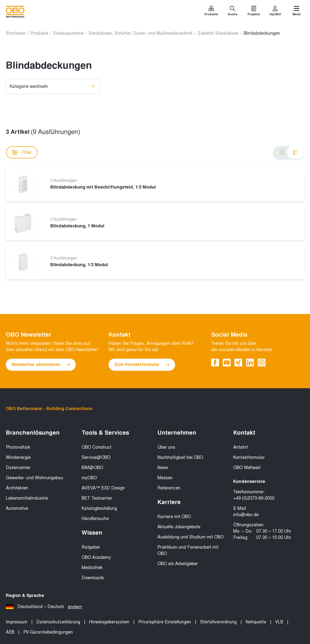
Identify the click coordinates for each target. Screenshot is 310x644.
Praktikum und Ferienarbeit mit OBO (188, 550)
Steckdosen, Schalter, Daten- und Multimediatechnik (141, 33)
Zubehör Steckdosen (218, 33)
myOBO (89, 478)
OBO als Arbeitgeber (178, 564)
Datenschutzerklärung (58, 622)
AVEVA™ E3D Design (103, 488)
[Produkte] (211, 12)
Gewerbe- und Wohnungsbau (35, 478)
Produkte (39, 33)
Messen (165, 478)
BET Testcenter (97, 498)
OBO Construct (97, 447)
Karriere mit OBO (174, 517)
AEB (10, 632)
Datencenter (18, 468)
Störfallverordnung (218, 622)
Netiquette (256, 622)
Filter (22, 152)
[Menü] (296, 12)
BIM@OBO (92, 468)
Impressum (17, 622)
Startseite (15, 33)
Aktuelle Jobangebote (179, 527)
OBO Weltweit (247, 468)
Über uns (166, 447)
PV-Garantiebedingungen (48, 632)
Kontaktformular (249, 457)
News (163, 468)
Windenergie (18, 457)
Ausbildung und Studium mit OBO (190, 537)
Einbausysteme (68, 33)
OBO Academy (96, 557)
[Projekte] (254, 12)
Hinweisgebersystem (109, 622)
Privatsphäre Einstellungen (165, 622)
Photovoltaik (18, 447)
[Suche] (232, 12)
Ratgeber (91, 547)
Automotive (17, 508)
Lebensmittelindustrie (27, 498)
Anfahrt (241, 447)
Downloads (93, 578)
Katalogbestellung (99, 508)
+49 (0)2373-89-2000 (254, 498)
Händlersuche (95, 519)
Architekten (17, 488)
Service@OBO (96, 457)
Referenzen (169, 488)
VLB (279, 622)
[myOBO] (275, 12)
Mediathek (92, 568)
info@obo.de (246, 515)
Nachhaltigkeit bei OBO (180, 457)
